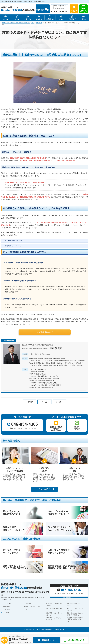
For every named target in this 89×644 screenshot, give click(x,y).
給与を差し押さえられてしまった (18, 247)
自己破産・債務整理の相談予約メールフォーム (68, 601)
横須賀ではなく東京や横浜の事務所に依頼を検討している (75, 622)
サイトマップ (28, 612)
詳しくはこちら (44, 491)
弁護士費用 (28, 606)
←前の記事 (30, 404)
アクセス (6, 615)
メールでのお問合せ (74, 11)
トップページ (7, 606)
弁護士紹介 (7, 612)
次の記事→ (59, 404)
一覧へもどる (45, 404)
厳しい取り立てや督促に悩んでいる (18, 241)
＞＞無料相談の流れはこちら (44, 334)
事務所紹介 (7, 609)
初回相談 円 (43, 9)
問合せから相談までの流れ (33, 609)
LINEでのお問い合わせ (83, 11)
